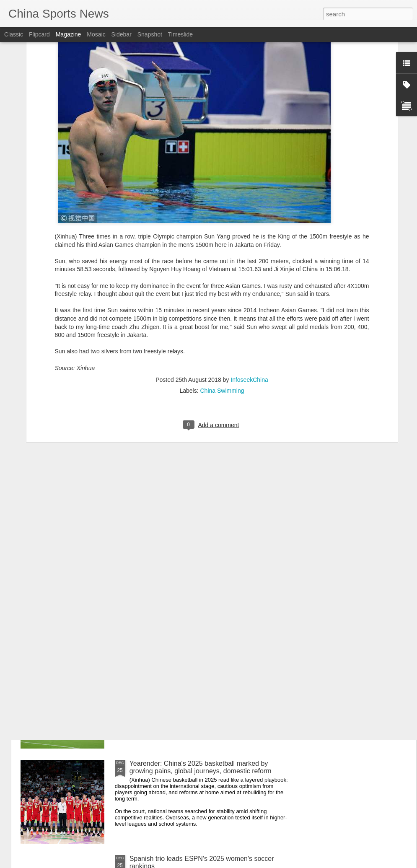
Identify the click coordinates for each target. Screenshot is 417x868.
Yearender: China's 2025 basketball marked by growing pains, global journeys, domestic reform (201, 767)
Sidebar (122, 34)
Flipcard (39, 34)
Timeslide (180, 34)
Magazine (69, 34)
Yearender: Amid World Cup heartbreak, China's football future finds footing (201, 672)
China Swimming (222, 303)
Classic (14, 34)
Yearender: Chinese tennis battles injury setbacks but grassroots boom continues (208, 577)
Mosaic (96, 34)
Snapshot (150, 34)
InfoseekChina (249, 292)
